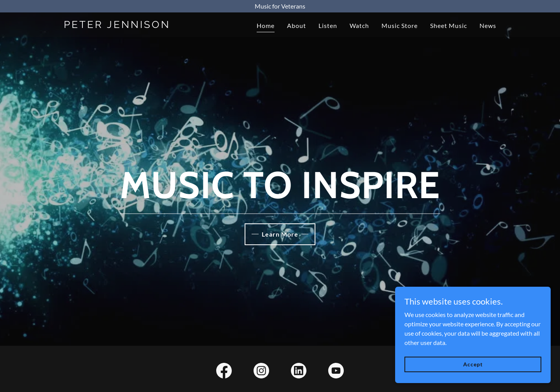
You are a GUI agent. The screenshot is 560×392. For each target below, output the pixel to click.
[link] (139, 25)
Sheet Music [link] (449, 25)
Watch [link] (359, 25)
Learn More (280, 234)
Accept (473, 364)
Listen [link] (328, 25)
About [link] (297, 25)
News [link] (488, 25)
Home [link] (266, 25)
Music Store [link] (400, 25)
